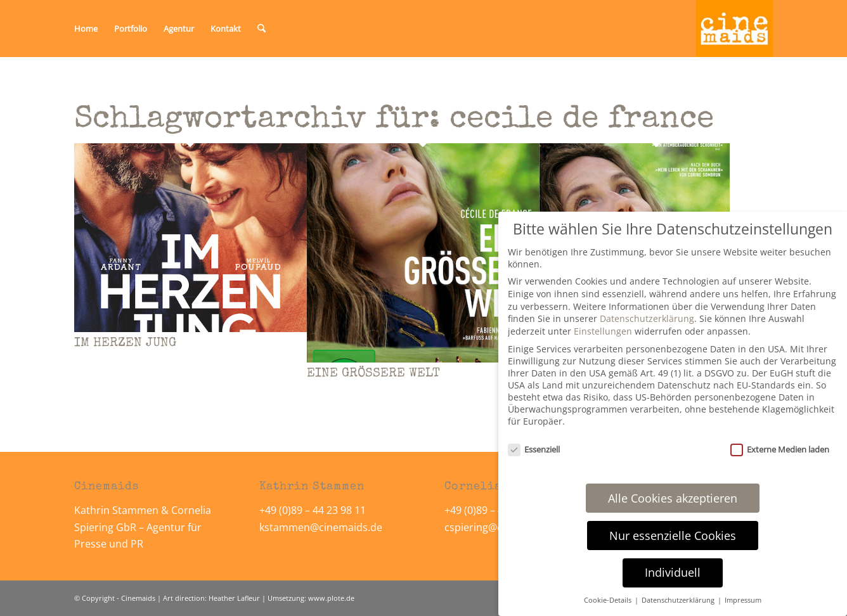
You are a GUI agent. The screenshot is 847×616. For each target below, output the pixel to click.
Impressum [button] (743, 600)
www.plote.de (331, 598)
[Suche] (262, 29)
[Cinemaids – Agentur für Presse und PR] (735, 29)
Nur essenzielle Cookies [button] (673, 536)
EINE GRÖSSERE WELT (373, 374)
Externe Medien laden (780, 449)
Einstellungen (603, 331)
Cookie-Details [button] (609, 600)
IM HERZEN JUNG (125, 343)
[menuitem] (86, 29)
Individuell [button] (673, 572)
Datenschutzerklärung (647, 318)
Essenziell (534, 449)
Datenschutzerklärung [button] (679, 600)
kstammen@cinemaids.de (322, 527)
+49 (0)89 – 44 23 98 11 (313, 510)
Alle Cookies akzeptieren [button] (673, 498)
